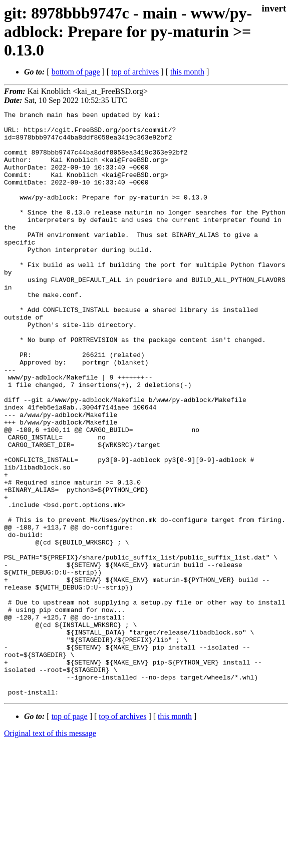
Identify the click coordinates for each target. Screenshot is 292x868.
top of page (70, 833)
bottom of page (76, 72)
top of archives (135, 72)
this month (187, 72)
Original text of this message (50, 850)
